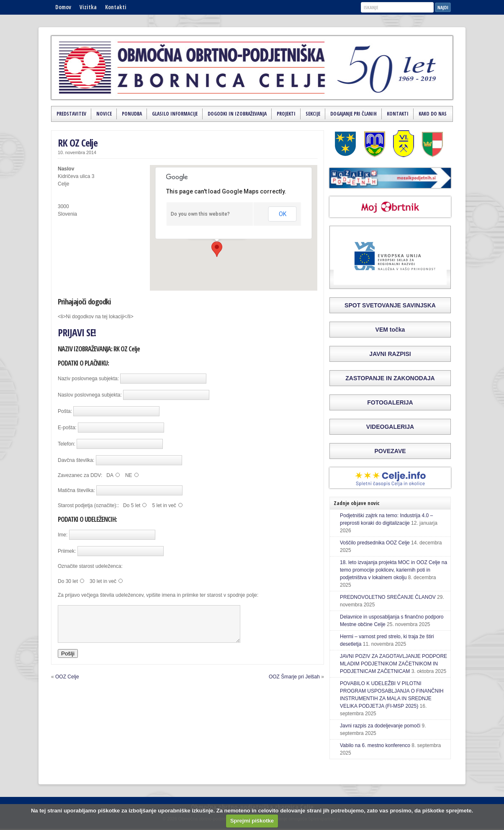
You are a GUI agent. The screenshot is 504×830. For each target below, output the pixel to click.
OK (283, 214)
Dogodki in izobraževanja (237, 114)
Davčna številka (75, 460)
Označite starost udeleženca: (90, 566)
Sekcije (313, 114)
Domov (63, 7)
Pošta (64, 411)
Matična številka (76, 490)
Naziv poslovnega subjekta (88, 379)
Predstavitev (71, 114)
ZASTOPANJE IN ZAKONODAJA (390, 378)
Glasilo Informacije (175, 114)
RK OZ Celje (78, 143)
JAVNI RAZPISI (390, 354)
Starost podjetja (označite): (88, 505)
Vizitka (88, 7)
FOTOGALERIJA (390, 402)
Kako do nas (433, 114)
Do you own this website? (200, 214)
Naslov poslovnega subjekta (89, 395)
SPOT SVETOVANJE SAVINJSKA (390, 305)
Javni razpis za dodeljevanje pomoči (380, 726)
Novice (104, 114)
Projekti (286, 114)
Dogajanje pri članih (354, 114)
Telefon (66, 444)
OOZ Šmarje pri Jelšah (294, 684)
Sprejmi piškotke (252, 821)
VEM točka (390, 330)
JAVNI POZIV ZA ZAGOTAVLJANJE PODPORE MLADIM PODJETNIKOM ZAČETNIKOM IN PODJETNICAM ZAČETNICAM (393, 664)
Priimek (66, 551)
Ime (62, 535)
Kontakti (116, 7)
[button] (217, 249)
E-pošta (66, 428)
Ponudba (132, 114)
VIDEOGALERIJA (390, 427)
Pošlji (68, 661)
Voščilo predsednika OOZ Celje (375, 543)
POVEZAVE (390, 451)
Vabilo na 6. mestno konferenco (375, 745)
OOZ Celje (67, 684)
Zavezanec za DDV (79, 475)
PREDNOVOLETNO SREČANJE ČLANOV (388, 597)
